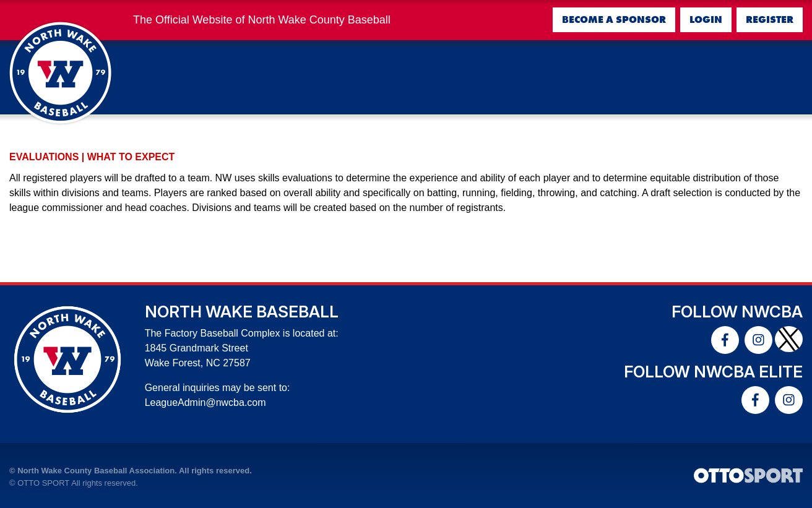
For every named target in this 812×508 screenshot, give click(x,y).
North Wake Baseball (242, 312)
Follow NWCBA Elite (713, 372)
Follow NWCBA (737, 312)
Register (770, 19)
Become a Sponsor (614, 19)
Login (706, 19)
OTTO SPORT (43, 483)
